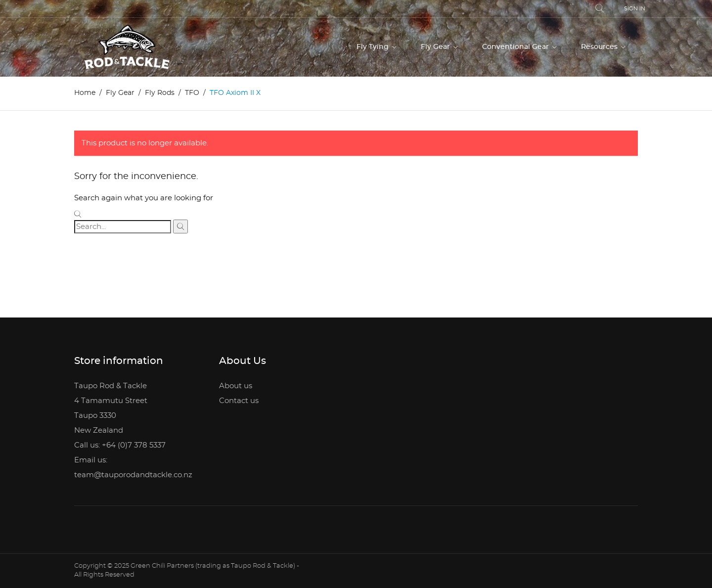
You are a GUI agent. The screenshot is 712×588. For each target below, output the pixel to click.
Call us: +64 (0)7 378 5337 (120, 445)
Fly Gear (436, 47)
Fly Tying (374, 47)
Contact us (239, 401)
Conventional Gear (516, 47)
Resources (600, 47)
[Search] (123, 227)
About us (236, 386)
